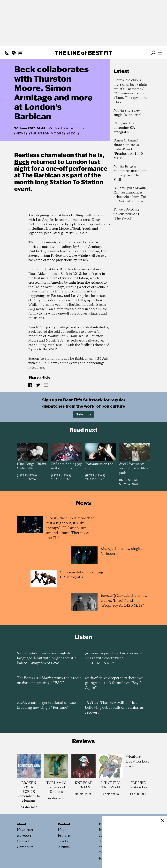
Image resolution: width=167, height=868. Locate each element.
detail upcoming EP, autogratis (125, 128)
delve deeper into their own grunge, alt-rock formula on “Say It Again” (114, 683)
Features (64, 836)
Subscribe (84, 414)
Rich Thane (75, 128)
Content (64, 824)
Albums (64, 847)
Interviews (27, 475)
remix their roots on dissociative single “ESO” (49, 681)
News (21, 133)
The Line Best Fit (83, 53)
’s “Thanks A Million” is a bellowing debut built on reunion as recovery (114, 708)
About (22, 824)
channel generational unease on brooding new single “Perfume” (49, 705)
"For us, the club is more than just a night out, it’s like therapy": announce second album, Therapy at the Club (131, 91)
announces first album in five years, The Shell (130, 173)
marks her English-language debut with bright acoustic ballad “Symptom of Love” (47, 658)
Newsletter (25, 830)
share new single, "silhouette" (127, 113)
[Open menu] (160, 53)
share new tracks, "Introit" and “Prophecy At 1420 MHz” (128, 149)
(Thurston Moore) (47, 133)
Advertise (24, 836)
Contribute (25, 847)
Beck (22, 162)
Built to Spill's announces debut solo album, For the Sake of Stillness (130, 195)
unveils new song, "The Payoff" (127, 214)
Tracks (63, 841)
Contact (23, 841)
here (41, 368)
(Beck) (73, 133)
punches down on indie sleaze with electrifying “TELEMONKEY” (114, 658)
